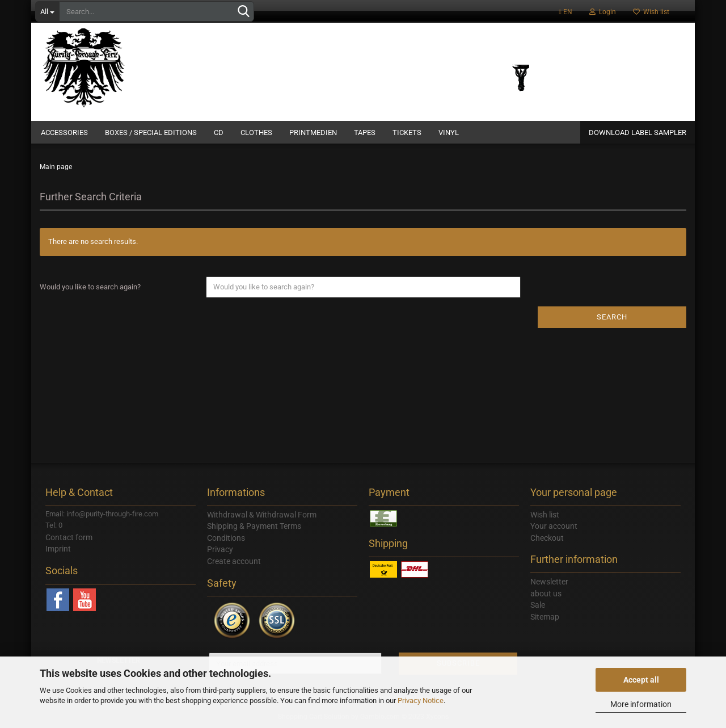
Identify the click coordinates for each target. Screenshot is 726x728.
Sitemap (545, 617)
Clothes (256, 132)
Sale (538, 605)
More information (641, 704)
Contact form (69, 537)
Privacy (220, 549)
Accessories (64, 132)
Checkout (547, 538)
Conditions (226, 538)
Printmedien (313, 132)
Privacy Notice (421, 700)
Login (603, 12)
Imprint (58, 549)
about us (546, 594)
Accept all (641, 680)
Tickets (407, 132)
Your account (554, 526)
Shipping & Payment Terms (254, 526)
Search (612, 317)
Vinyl (449, 132)
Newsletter (549, 582)
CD (219, 132)
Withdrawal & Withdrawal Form (262, 515)
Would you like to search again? (90, 287)
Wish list (651, 12)
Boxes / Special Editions (151, 132)
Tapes (365, 132)
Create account (234, 561)
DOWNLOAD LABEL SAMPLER (638, 132)
